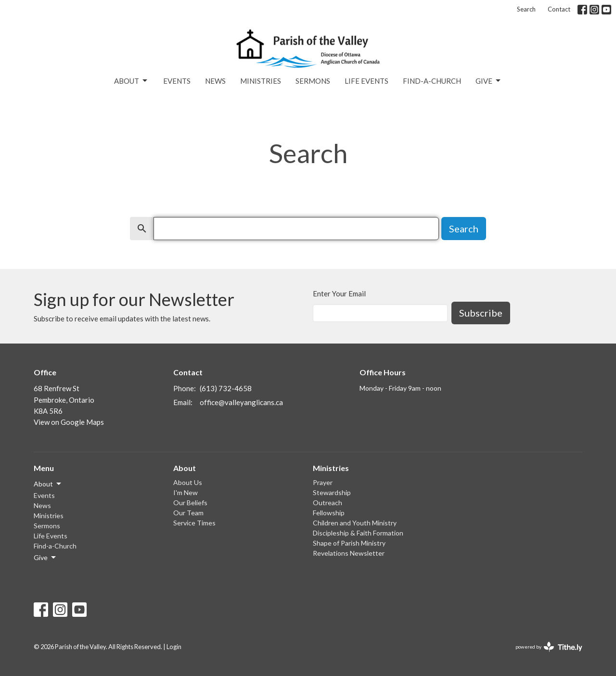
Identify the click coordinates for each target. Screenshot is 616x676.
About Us (188, 482)
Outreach (327, 503)
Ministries (261, 81)
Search (526, 9)
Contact (559, 9)
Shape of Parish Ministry (349, 543)
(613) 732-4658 (226, 388)
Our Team (188, 513)
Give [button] (45, 558)
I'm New (186, 492)
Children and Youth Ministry (355, 523)
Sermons (313, 81)
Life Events (366, 81)
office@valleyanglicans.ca (241, 402)
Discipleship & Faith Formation (358, 533)
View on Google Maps (69, 422)
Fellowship (329, 513)
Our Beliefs (190, 503)
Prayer (323, 482)
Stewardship (332, 492)
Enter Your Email (339, 293)
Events (177, 81)
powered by (549, 647)
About (131, 81)
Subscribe (481, 313)
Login (174, 647)
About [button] (48, 484)
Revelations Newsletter (349, 553)
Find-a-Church (432, 81)
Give (489, 81)
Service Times (194, 523)
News (215, 81)
